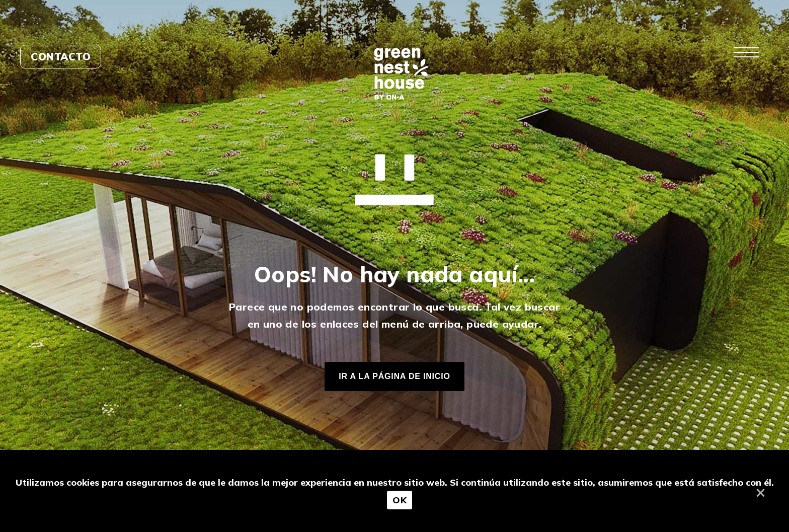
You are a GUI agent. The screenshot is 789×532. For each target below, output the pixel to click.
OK (400, 500)
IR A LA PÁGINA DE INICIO (394, 376)
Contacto (61, 57)
